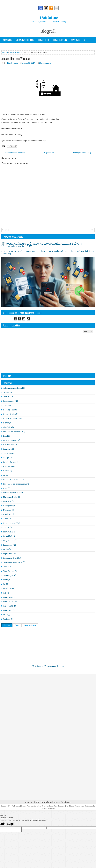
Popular (7, 625)
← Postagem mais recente (13, 153)
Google (6, 458)
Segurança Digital (10, 558)
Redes (6, 549)
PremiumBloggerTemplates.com (54, 806)
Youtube (7, 619)
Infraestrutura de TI (12, 480)
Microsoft (7, 501)
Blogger (60, 666)
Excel (5, 436)
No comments (45, 63)
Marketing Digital (10, 497)
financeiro (7, 449)
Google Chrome (10, 462)
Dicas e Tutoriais (60, 40)
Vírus (5, 580)
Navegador (8, 506)
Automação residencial (13, 388)
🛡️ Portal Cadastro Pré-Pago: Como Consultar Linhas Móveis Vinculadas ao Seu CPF (42, 245)
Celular (6, 392)
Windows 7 (8, 610)
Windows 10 (8, 602)
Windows (18, 46)
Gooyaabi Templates (48, 808)
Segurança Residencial (13, 562)
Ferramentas (9, 445)
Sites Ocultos (9, 571)
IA (84, 40)
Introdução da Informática (14, 484)
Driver (6, 423)
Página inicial (49, 153)
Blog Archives (30, 625)
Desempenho (9, 410)
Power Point (8, 532)
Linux (5, 488)
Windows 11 (8, 606)
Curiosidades (9, 401)
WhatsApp (7, 588)
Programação (9, 540)
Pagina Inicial (7, 40)
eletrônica (7, 427)
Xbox (5, 615)
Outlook (6, 527)
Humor (6, 471)
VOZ (5, 584)
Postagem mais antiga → (83, 153)
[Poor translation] (10, 824)
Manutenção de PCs (12, 493)
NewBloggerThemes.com (75, 806)
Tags (17, 625)
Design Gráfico (9, 414)
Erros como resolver (12, 432)
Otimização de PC (11, 523)
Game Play (7, 453)
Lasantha (37, 806)
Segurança (6, 46)
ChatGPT (7, 397)
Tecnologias (8, 575)
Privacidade (8, 536)
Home (5, 52)
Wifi (5, 593)
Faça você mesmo (11, 440)
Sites (5, 567)
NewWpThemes (14, 806)
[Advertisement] (22, 353)
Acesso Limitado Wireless (16, 59)
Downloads (75, 40)
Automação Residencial (25, 40)
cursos (6, 405)
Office (6, 519)
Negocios (7, 510)
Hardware (7, 466)
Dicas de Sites (44, 40)
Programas (8, 545)
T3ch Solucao (49, 18)
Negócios (7, 514)
